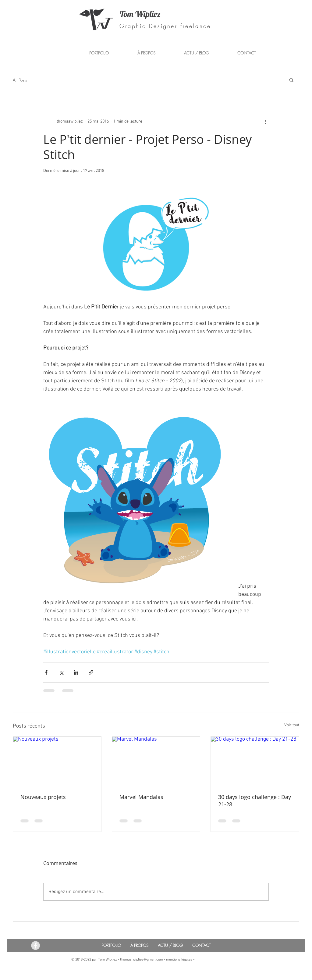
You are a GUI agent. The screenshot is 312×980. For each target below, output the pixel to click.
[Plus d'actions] (265, 121)
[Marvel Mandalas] (156, 761)
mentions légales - (180, 960)
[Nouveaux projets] (57, 761)
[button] (291, 80)
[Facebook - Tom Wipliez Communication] (35, 945)
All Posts (20, 80)
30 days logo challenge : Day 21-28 (255, 801)
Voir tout (292, 725)
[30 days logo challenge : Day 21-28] (255, 761)
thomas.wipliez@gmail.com (142, 960)
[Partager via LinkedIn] (76, 672)
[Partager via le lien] (91, 672)
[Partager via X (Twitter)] (61, 672)
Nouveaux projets (43, 797)
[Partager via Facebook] (46, 672)
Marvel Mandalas (141, 797)
